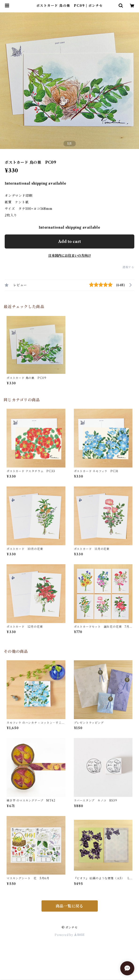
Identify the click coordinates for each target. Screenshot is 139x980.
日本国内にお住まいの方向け (70, 256)
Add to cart (69, 241)
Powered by (69, 935)
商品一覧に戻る (70, 906)
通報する (128, 267)
